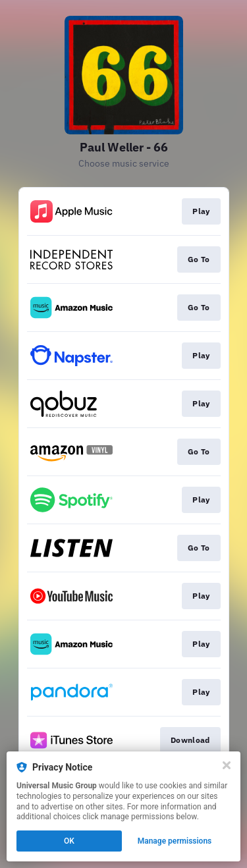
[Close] (227, 765)
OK (69, 841)
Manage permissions (175, 841)
